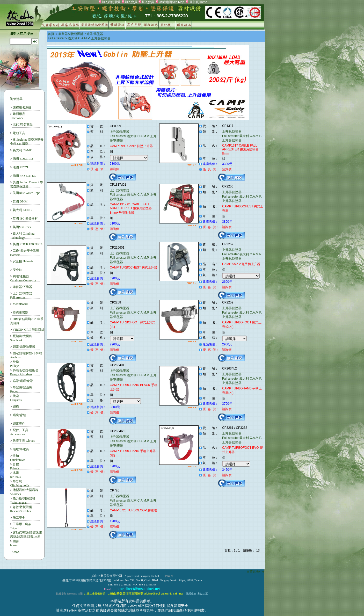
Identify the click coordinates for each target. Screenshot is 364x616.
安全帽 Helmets (23, 261)
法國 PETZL (21, 167)
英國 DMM (20, 201)
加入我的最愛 (111, 2)
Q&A (16, 552)
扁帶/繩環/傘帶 (23, 381)
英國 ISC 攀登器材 (25, 219)
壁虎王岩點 (20, 313)
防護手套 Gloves (24, 441)
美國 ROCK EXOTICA (28, 244)
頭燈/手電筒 (21, 449)
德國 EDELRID (23, 159)
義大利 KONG (22, 210)
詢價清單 (16, 99)
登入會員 (148, 2)
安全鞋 (17, 270)
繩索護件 (19, 424)
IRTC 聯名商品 (23, 125)
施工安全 (19, 518)
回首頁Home (198, 2)
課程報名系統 (22, 107)
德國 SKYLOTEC (24, 176)
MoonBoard (20, 304)
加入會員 (131, 2)
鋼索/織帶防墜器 (24, 347)
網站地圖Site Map (172, 2)
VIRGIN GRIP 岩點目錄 (29, 330)
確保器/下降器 (22, 287)
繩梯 (16, 407)
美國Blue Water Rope (26, 193)
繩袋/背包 (19, 415)
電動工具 (19, 133)
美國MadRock (22, 227)
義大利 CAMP (22, 150)
